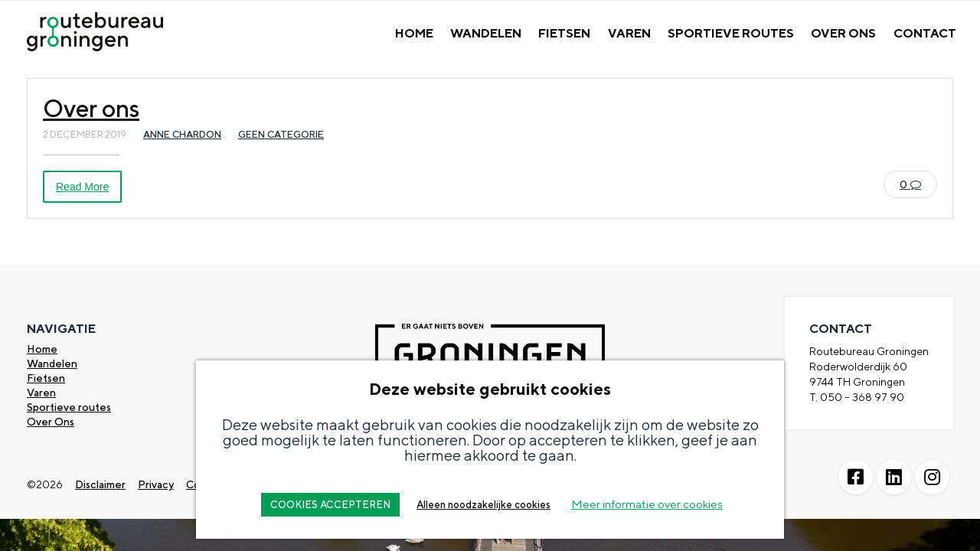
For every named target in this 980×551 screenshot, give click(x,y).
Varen (629, 33)
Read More (82, 187)
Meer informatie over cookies (647, 504)
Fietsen (564, 33)
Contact (925, 33)
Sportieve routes (69, 407)
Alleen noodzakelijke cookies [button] (483, 505)
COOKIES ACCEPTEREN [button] (330, 505)
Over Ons (843, 33)
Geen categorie (281, 134)
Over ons (91, 108)
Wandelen (486, 33)
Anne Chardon (182, 134)
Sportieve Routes (731, 33)
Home (414, 33)
